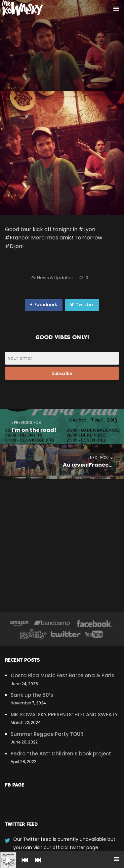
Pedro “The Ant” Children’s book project (61, 754)
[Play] (3, 855)
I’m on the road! (62, 426)
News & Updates (55, 278)
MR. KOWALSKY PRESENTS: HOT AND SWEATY (64, 715)
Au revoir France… (62, 461)
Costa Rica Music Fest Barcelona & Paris (62, 675)
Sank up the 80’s (32, 695)
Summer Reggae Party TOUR (47, 734)
